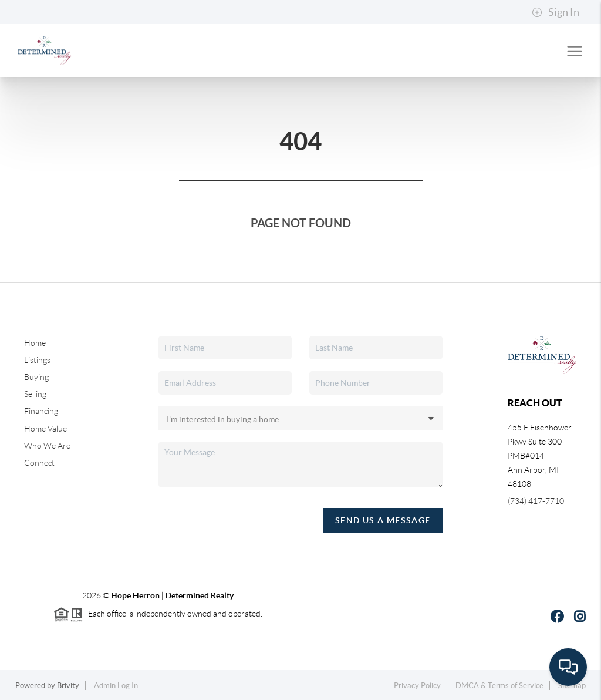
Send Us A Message (383, 520)
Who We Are (47, 446)
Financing (41, 411)
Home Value (45, 429)
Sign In (556, 12)
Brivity (68, 686)
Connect (39, 463)
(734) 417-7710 (536, 501)
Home (35, 343)
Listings (37, 360)
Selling (35, 394)
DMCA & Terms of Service (499, 686)
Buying (36, 377)
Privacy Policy (417, 686)
